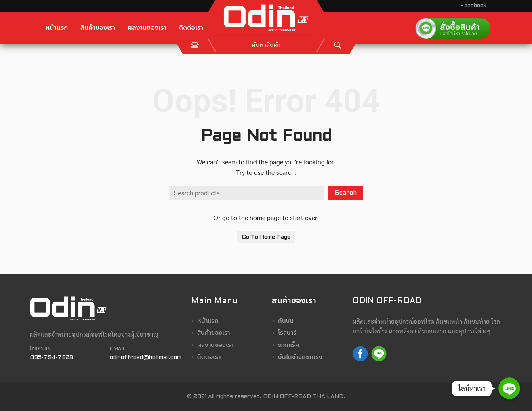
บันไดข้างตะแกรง (300, 357)
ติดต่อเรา (191, 28)
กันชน (286, 321)
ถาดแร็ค (289, 345)
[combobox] (266, 45)
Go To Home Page (266, 237)
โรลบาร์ (287, 333)
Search (346, 193)
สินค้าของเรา (98, 28)
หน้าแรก (57, 28)
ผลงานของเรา (147, 28)
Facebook (473, 6)
